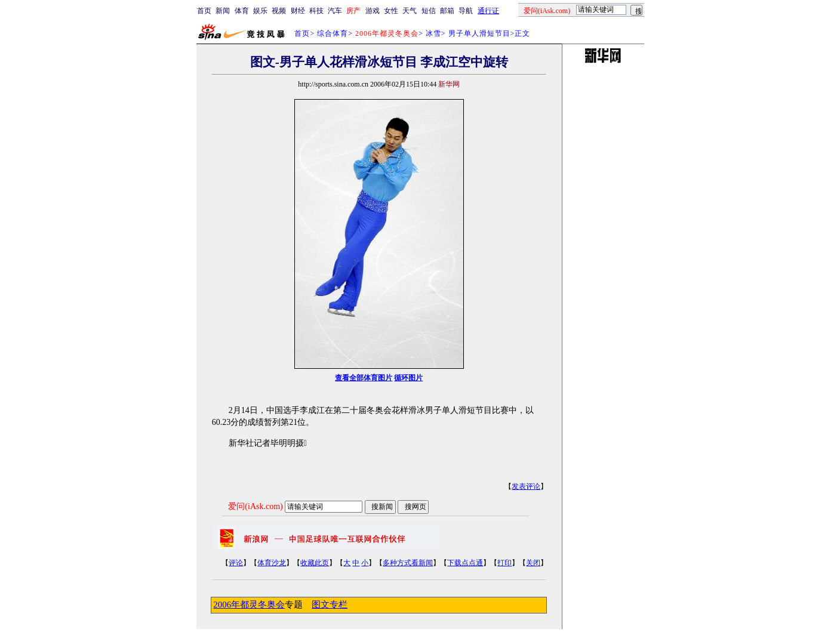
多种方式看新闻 (408, 563)
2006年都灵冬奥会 (249, 605)
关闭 (533, 563)
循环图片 (408, 378)
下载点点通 (465, 563)
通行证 (488, 11)
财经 (298, 11)
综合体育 (333, 33)
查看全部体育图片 (364, 378)
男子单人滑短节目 (479, 33)
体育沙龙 (272, 563)
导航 (466, 11)
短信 (429, 11)
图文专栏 (330, 605)
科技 (316, 11)
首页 (204, 11)
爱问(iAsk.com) (255, 506)
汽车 (335, 11)
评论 (236, 563)
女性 (391, 11)
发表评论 (526, 486)
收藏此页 (315, 563)
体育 (242, 11)
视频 (279, 11)
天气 (410, 11)
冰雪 (433, 33)
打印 (504, 563)
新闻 (223, 11)
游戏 (373, 11)
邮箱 (447, 11)
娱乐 (260, 11)
